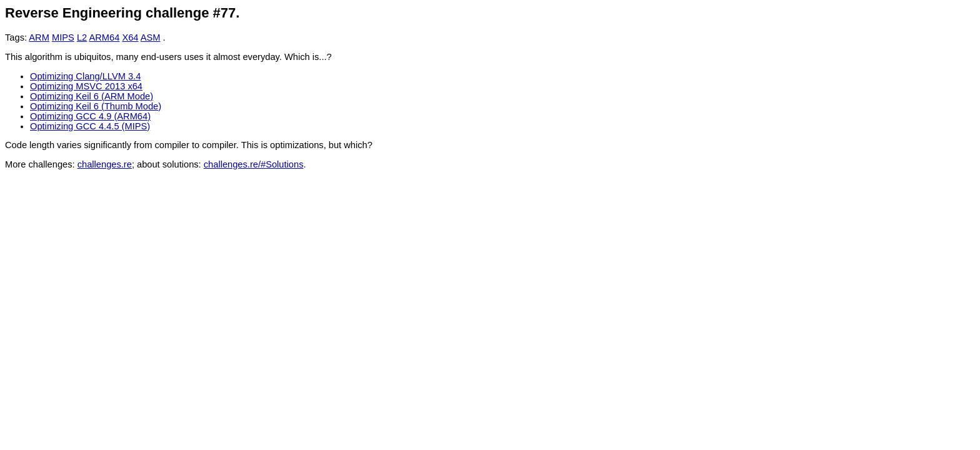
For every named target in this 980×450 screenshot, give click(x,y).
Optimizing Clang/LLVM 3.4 (85, 76)
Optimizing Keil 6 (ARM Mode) (92, 96)
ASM (151, 37)
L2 (82, 37)
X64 (130, 37)
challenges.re (105, 164)
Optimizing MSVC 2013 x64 (86, 86)
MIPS (63, 37)
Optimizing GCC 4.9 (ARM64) (90, 116)
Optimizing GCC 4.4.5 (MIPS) (90, 126)
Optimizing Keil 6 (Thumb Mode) (96, 106)
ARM (39, 37)
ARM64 (104, 37)
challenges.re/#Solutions (254, 164)
